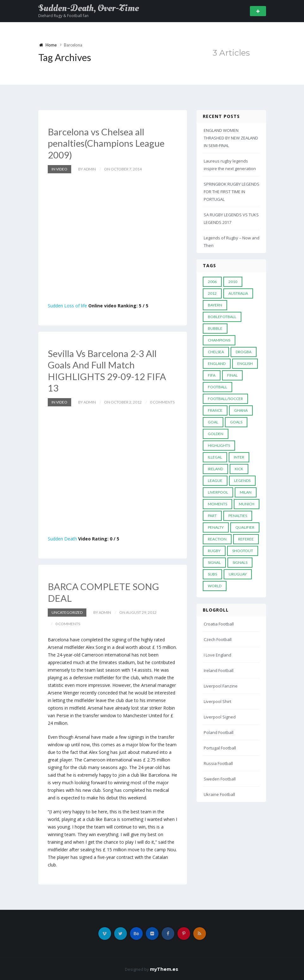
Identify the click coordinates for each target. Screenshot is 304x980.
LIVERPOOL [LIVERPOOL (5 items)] (218, 492)
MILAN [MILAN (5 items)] (246, 492)
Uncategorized (67, 611)
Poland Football (219, 732)
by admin (87, 169)
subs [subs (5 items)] (212, 574)
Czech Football (218, 639)
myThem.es (164, 968)
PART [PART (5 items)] (212, 516)
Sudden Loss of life (67, 305)
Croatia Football (219, 624)
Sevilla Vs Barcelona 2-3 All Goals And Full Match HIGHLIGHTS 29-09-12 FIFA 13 (108, 370)
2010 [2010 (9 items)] (233, 282)
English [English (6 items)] (245, 364)
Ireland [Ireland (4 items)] (215, 469)
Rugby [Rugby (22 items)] (214, 551)
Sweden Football (220, 779)
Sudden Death (62, 538)
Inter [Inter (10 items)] (239, 457)
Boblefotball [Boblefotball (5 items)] (222, 317)
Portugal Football (220, 748)
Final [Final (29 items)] (232, 375)
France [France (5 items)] (215, 410)
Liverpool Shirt (217, 701)
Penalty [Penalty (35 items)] (216, 527)
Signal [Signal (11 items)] (214, 562)
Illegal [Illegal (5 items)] (215, 457)
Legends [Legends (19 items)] (242, 481)
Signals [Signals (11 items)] (240, 562)
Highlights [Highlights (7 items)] (219, 445)
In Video (59, 169)
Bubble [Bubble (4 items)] (215, 328)
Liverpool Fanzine (221, 686)
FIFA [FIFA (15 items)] (212, 375)
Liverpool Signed (220, 717)
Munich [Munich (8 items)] (247, 504)
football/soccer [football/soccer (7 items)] (225, 399)
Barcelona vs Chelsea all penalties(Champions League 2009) (108, 143)
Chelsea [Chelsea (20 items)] (216, 352)
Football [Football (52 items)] (217, 387)
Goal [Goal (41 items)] (213, 422)
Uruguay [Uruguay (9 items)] (238, 574)
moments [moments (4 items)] (217, 504)
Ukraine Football (219, 794)
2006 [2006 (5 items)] (212, 282)
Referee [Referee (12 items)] (246, 539)
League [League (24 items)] (215, 481)
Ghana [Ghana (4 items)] (241, 410)
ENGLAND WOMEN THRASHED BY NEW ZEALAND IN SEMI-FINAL (231, 138)
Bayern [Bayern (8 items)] (215, 305)
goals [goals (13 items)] (236, 422)
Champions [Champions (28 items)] (219, 340)
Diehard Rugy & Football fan (63, 16)
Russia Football (218, 763)
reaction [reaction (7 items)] (217, 539)
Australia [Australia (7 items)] (238, 293)
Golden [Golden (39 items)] (216, 434)
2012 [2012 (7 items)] (212, 293)
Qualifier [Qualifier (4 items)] (245, 527)
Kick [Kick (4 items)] (239, 469)
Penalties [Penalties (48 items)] (238, 516)
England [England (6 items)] (217, 364)
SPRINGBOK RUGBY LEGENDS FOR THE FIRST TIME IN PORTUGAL (232, 192)
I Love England (217, 655)
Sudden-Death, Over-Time (89, 8)
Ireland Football (219, 670)
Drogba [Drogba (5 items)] (244, 352)
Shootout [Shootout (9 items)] (243, 551)
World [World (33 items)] (215, 586)
